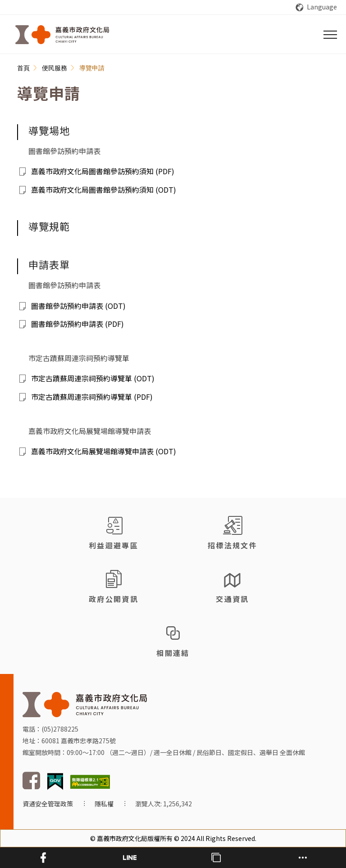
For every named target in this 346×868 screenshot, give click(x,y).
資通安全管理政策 (48, 804)
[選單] (330, 35)
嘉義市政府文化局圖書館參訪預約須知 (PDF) (103, 171)
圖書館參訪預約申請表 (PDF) (77, 324)
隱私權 (104, 804)
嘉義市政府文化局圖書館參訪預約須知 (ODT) (104, 190)
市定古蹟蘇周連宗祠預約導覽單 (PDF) (92, 397)
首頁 (23, 68)
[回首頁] (62, 35)
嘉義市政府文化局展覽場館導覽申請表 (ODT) (104, 451)
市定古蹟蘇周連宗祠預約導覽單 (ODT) (93, 378)
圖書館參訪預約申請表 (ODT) (78, 306)
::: (22, 59)
